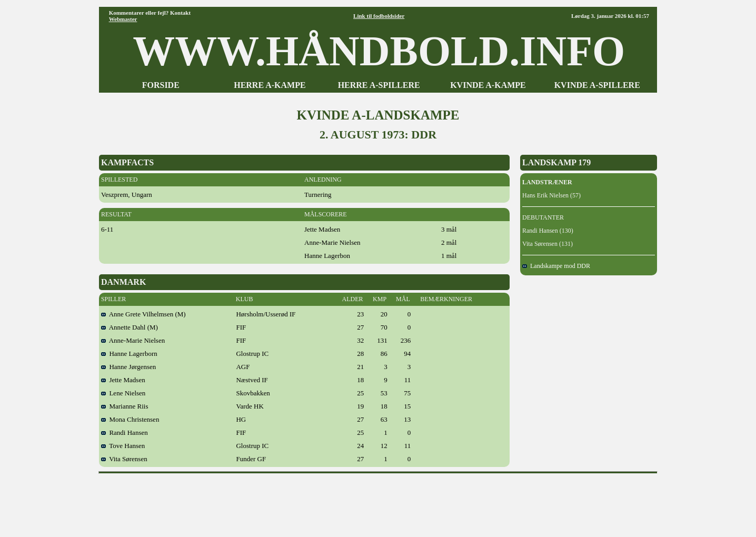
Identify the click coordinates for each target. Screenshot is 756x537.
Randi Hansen (125, 432)
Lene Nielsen (123, 393)
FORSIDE (161, 85)
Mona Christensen (130, 419)
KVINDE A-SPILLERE (597, 85)
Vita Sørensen (124, 459)
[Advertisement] (378, 502)
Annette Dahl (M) (130, 327)
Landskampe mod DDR (556, 266)
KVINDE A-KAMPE (488, 85)
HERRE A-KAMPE (270, 85)
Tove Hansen (123, 446)
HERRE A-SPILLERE (379, 85)
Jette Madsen (123, 380)
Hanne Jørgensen (128, 367)
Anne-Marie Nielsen (133, 340)
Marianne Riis (125, 406)
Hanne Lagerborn (129, 354)
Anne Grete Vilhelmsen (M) (143, 314)
